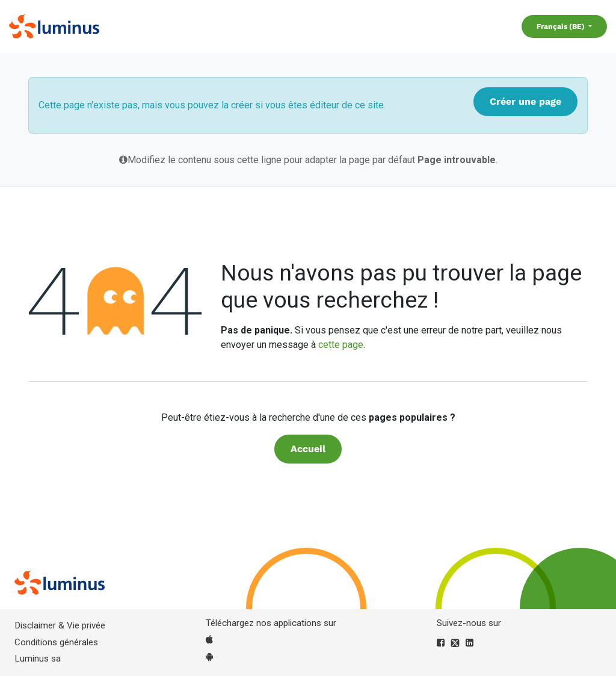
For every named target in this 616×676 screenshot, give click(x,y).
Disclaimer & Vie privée (60, 625)
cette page (341, 345)
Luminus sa (38, 659)
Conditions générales (56, 642)
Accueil (308, 449)
